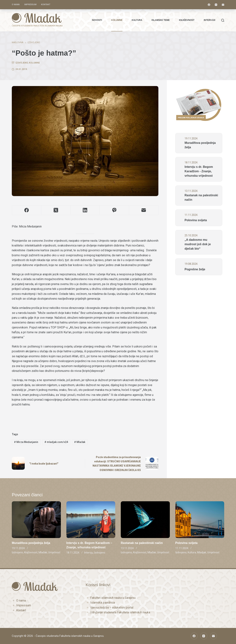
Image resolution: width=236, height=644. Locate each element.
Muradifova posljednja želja (200, 145)
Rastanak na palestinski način (201, 197)
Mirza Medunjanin (26, 442)
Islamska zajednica (103, 603)
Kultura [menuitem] (137, 20)
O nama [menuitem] (16, 5)
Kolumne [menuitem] (117, 20)
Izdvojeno (22, 63)
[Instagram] (216, 5)
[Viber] (114, 210)
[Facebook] (209, 5)
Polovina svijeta (196, 220)
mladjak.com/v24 (56, 442)
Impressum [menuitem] (30, 5)
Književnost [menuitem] (187, 20)
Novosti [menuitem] (97, 20)
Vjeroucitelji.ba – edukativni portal (112, 608)
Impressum (24, 605)
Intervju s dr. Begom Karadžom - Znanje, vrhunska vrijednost (199, 171)
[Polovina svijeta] (200, 520)
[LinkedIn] (85, 210)
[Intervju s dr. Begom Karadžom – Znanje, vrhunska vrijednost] (91, 520)
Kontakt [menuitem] (46, 5)
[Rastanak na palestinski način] (145, 520)
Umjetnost (54, 552)
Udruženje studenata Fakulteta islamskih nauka (120, 612)
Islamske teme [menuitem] (161, 20)
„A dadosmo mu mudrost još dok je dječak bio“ (198, 244)
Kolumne (34, 63)
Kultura (192, 552)
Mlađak (80, 442)
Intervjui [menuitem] (209, 20)
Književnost (31, 552)
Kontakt (21, 610)
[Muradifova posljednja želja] (36, 520)
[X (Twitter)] (56, 210)
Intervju (89, 553)
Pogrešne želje (195, 269)
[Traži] (223, 20)
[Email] (223, 5)
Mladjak (202, 552)
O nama (21, 601)
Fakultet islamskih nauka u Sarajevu (113, 598)
